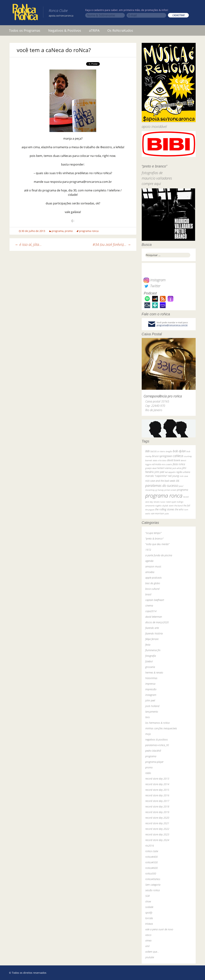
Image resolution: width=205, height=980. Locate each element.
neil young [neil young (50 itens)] (173, 476)
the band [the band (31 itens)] (178, 505)
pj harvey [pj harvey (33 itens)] (160, 490)
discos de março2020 (157, 622)
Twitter (152, 286)
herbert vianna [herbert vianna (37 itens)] (164, 468)
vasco (148, 935)
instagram (151, 695)
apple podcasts (153, 578)
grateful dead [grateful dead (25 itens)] (151, 468)
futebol (149, 661)
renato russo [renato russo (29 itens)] (159, 502)
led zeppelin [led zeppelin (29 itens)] (170, 472)
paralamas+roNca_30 (157, 745)
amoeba (150, 572)
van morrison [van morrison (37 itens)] (157, 514)
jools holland (152, 706)
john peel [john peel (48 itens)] (159, 472)
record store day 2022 (157, 829)
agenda (149, 561)
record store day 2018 (157, 806)
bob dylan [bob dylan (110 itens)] (179, 451)
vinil (147, 946)
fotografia (151, 656)
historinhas (151, 678)
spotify (149, 913)
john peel (150, 700)
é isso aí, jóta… (28, 244)
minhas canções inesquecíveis (161, 728)
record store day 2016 (157, 795)
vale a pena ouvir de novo (159, 929)
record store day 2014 (157, 784)
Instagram (155, 280)
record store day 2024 (157, 840)
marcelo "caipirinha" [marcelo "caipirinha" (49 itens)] (156, 476)
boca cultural (152, 589)
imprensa (150, 684)
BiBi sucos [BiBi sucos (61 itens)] (151, 451)
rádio (148, 773)
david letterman (154, 617)
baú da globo (153, 583)
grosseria (150, 667)
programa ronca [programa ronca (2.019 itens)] (164, 496)
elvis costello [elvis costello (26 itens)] (167, 464)
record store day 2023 (157, 834)
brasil (148, 594)
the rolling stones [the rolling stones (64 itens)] (165, 509)
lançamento (152, 712)
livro (148, 717)
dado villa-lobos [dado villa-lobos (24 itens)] (160, 460)
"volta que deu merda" (157, 544)
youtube (150, 957)
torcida (149, 918)
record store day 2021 (157, 823)
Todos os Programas (25, 30)
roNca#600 (152, 868)
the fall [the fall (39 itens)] (187, 505)
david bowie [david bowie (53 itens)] (174, 460)
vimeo (148, 940)
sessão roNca (152, 890)
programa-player (154, 762)
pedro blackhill (153, 751)
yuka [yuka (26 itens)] (167, 514)
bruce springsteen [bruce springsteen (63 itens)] (162, 456)
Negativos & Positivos (65, 30)
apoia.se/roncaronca (61, 16)
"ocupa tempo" (153, 533)
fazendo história (154, 633)
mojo (148, 734)
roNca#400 (152, 857)
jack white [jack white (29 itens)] (177, 468)
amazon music (153, 566)
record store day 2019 (157, 812)
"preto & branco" (154, 539)
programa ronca (89, 231)
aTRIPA (94, 30)
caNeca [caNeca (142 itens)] (178, 456)
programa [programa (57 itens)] (183, 490)
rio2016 (150, 846)
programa (58, 231)
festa (148, 645)
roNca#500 (152, 862)
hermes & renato (154, 673)
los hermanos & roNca (157, 723)
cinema (149, 606)
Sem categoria (153, 885)
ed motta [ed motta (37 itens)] (157, 464)
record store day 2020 (157, 818)
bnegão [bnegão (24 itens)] (169, 451)
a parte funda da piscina (159, 555)
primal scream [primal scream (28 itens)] (170, 490)
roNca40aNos (153, 879)
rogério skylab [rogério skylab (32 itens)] (162, 506)
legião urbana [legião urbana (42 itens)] (183, 472)
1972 (148, 550)
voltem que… (152, 952)
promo (69, 231)
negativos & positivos (157, 740)
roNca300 (151, 873)
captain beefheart (155, 600)
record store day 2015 (157, 790)
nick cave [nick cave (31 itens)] (184, 476)
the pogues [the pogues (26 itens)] (150, 510)
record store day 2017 (157, 801)
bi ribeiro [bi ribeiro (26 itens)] (161, 451)
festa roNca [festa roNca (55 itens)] (179, 464)
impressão (151, 689)
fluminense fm (153, 650)
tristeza (149, 924)
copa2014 (151, 611)
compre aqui (151, 184)
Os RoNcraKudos (120, 30)
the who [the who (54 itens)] (179, 509)
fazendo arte (152, 628)
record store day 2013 (157, 779)
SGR (147, 896)
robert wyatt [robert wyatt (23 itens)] (171, 502)
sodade (149, 907)
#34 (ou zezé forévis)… (112, 244)
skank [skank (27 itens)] (171, 506)
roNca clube (152, 851)
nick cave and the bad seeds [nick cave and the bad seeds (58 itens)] (160, 481)
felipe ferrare (152, 639)
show (148, 901)
